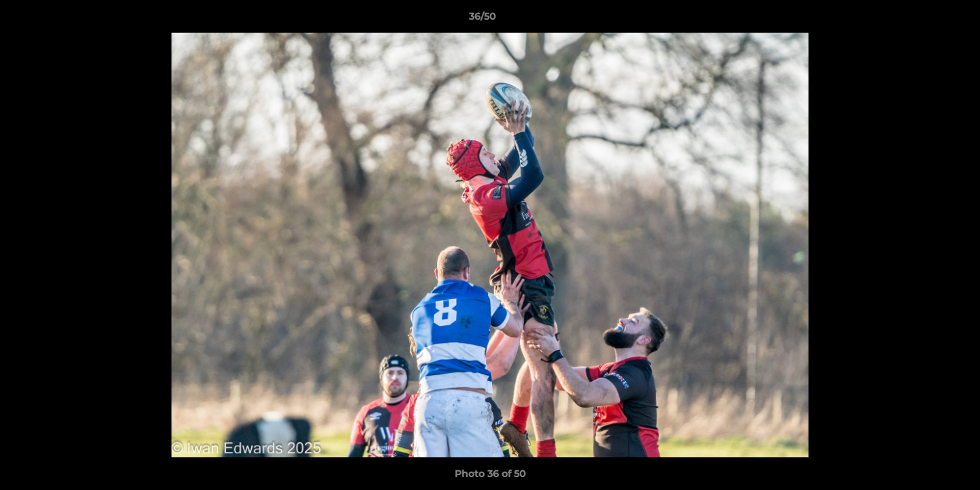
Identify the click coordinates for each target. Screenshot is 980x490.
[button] (923, 20)
